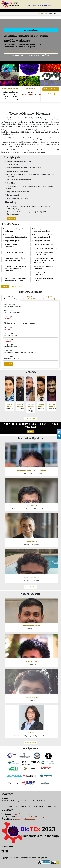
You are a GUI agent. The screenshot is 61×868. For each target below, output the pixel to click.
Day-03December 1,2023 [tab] (49, 298)
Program (24, 806)
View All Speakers (30, 587)
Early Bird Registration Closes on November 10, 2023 (31, 55)
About (10, 806)
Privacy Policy (42, 858)
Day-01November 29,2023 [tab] (11, 298)
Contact (50, 806)
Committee (33, 806)
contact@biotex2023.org (31, 94)
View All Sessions (17, 287)
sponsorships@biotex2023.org (32, 817)
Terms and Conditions (28, 858)
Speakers (42, 806)
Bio (55, 806)
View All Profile (31, 419)
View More (11, 219)
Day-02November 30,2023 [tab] (30, 298)
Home (4, 806)
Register (51, 94)
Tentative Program (31, 51)
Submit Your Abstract (31, 30)
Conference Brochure (51, 89)
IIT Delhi (16, 858)
